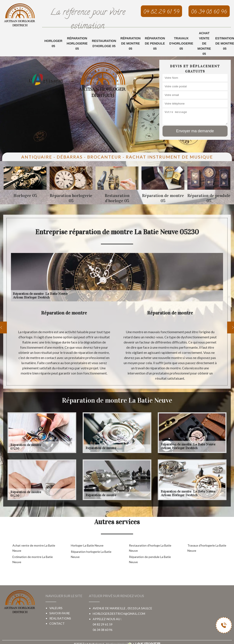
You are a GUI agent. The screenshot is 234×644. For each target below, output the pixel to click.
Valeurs (56, 608)
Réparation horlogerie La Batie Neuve (91, 554)
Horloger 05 (53, 43)
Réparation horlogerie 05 (77, 43)
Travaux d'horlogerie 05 (181, 43)
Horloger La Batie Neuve (87, 545)
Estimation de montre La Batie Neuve (33, 559)
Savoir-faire (60, 613)
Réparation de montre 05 (131, 43)
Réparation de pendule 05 (155, 43)
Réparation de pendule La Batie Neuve (150, 559)
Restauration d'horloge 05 (104, 43)
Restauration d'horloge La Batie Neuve (150, 548)
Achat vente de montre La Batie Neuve (34, 548)
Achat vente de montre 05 (204, 43)
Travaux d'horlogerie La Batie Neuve (207, 548)
